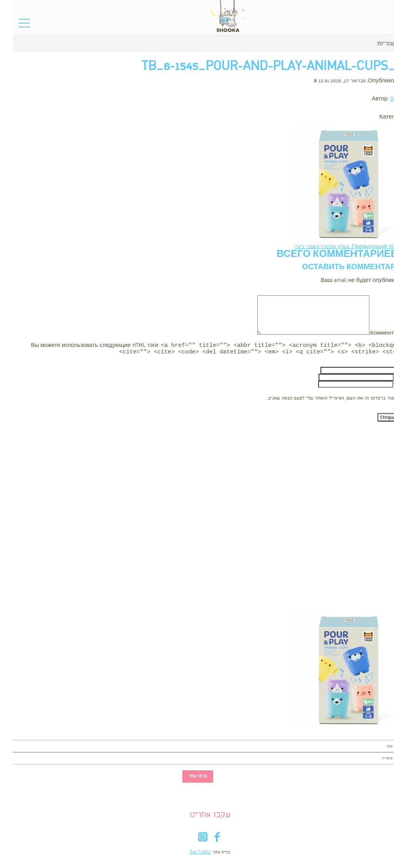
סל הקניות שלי (371, 25)
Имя (388, 372)
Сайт (387, 386)
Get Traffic (188, 854)
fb (204, 840)
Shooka (386, 99)
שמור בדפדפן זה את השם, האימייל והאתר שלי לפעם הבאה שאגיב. (320, 400)
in (190, 840)
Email (387, 379)
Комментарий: (375, 333)
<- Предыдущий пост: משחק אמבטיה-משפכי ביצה (338, 247)
